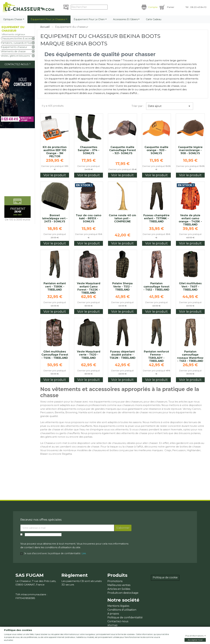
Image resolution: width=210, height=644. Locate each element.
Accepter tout (195, 640)
